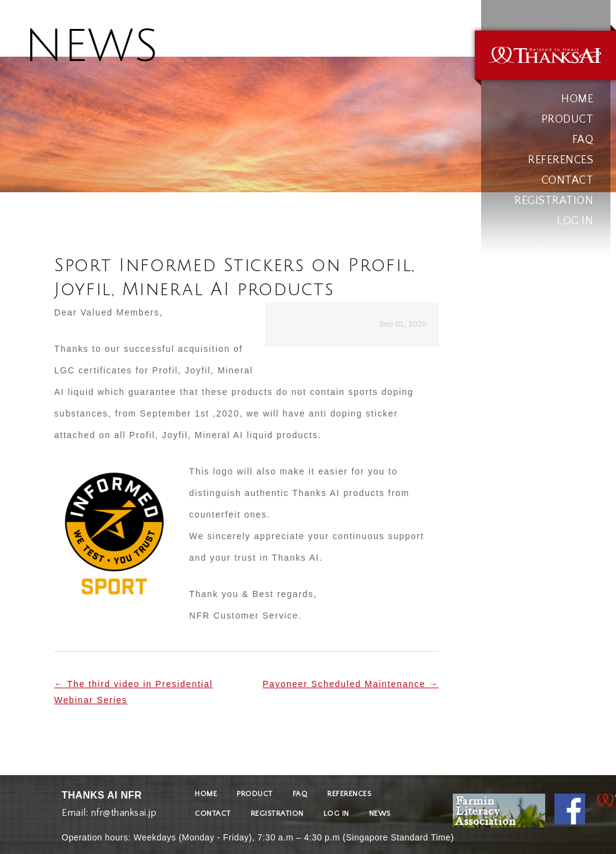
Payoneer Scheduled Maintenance (351, 684)
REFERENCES (561, 160)
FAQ (583, 140)
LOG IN (575, 221)
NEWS (380, 814)
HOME (577, 99)
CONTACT (568, 181)
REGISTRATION (554, 201)
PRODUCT (568, 120)
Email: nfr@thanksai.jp (109, 810)
